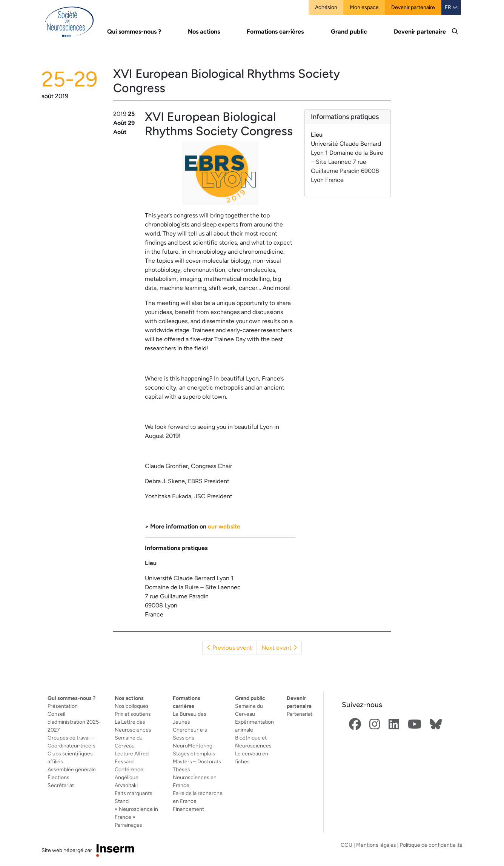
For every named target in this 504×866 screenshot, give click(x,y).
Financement (188, 809)
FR (451, 7)
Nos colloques (132, 706)
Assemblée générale (72, 769)
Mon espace (364, 7)
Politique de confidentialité (431, 845)
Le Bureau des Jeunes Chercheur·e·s (190, 722)
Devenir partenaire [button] (420, 32)
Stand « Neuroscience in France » (136, 809)
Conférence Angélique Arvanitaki (129, 777)
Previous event (230, 648)
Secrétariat (61, 785)
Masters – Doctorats (197, 761)
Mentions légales (376, 845)
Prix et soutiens (133, 714)
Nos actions (129, 698)
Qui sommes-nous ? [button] (134, 32)
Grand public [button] (349, 32)
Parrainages (128, 825)
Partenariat (300, 714)
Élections (58, 777)
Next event (279, 648)
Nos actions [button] (204, 32)
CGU (346, 845)
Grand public (250, 698)
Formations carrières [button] (275, 32)
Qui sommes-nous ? (71, 698)
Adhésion (326, 7)
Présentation (63, 706)
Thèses (181, 769)
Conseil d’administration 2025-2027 (74, 722)
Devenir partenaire (413, 7)
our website (224, 526)
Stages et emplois (194, 754)
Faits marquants (134, 793)
